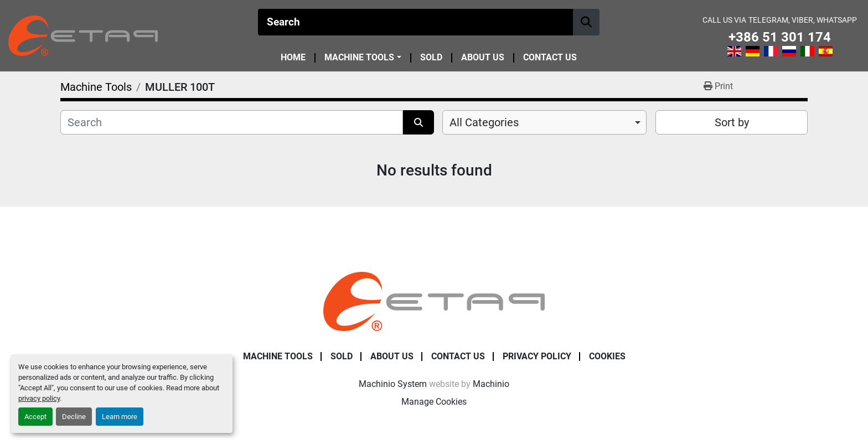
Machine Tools (359, 58)
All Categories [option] (484, 122)
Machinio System (393, 384)
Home (293, 58)
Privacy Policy (537, 356)
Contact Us (550, 58)
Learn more (120, 417)
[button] (363, 58)
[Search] (415, 22)
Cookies (607, 356)
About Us (483, 58)
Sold (431, 58)
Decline (74, 417)
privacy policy (39, 398)
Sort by (732, 122)
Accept (35, 417)
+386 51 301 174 (780, 37)
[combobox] (544, 122)
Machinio (491, 384)
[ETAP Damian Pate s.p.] (434, 301)
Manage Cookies (434, 402)
